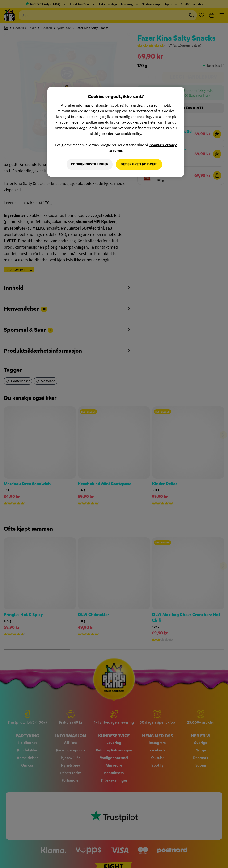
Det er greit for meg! (139, 164)
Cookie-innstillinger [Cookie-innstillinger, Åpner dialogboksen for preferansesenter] (90, 164)
